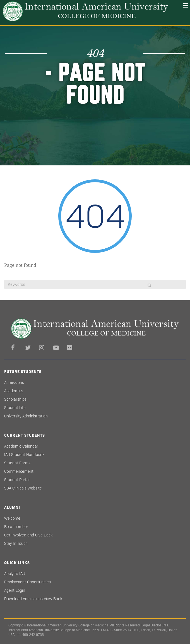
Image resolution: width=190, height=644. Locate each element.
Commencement (19, 471)
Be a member (16, 527)
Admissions (14, 382)
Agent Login (15, 590)
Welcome (12, 518)
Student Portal (17, 480)
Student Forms (17, 463)
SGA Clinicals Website (23, 488)
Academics (14, 391)
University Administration (26, 416)
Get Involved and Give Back (28, 535)
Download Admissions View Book (33, 599)
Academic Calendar (21, 446)
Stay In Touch (16, 543)
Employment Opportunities (27, 582)
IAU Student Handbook (24, 455)
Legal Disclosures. (155, 625)
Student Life (15, 408)
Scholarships (15, 399)
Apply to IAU (15, 574)
